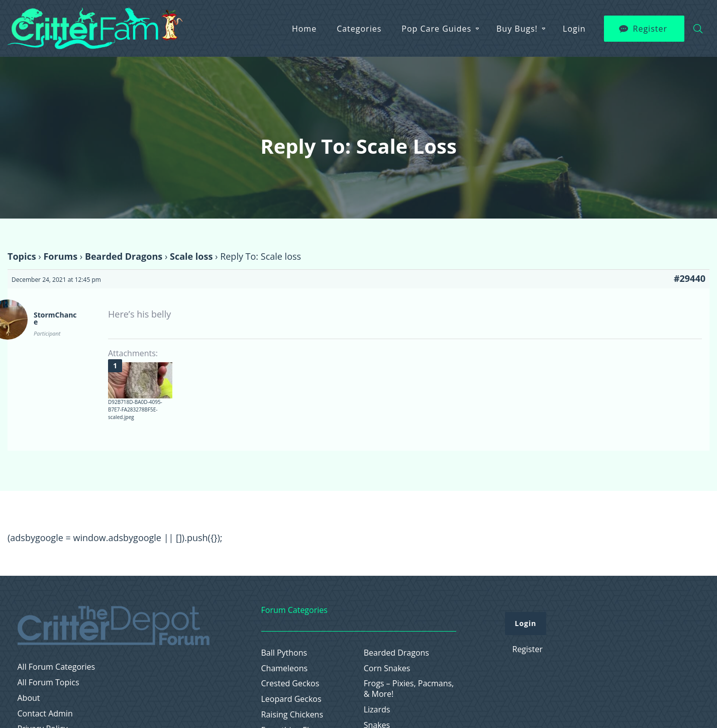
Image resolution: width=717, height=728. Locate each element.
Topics (22, 256)
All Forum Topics (48, 683)
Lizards (377, 710)
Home (304, 29)
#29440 (690, 278)
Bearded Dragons (124, 256)
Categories (359, 29)
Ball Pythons (284, 653)
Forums (60, 256)
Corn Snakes (387, 668)
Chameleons (285, 668)
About (29, 698)
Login (574, 29)
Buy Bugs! (517, 29)
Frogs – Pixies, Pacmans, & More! (409, 689)
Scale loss (191, 256)
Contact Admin (45, 714)
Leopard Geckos (291, 699)
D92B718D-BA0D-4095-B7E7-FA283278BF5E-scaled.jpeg (135, 409)
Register (650, 29)
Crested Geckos (290, 684)
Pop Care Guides (436, 29)
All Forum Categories (57, 667)
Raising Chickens (292, 715)
